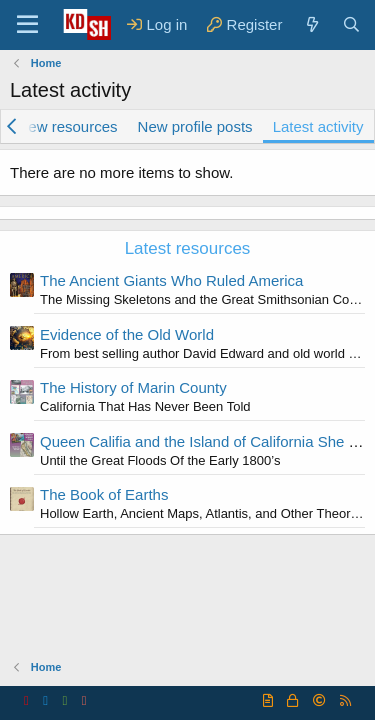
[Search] (351, 24)
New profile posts (195, 126)
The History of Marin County (133, 387)
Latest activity (318, 126)
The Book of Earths (104, 494)
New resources (68, 126)
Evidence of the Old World (127, 334)
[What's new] (311, 24)
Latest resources (188, 248)
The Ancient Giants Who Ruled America (171, 280)
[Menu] (27, 25)
